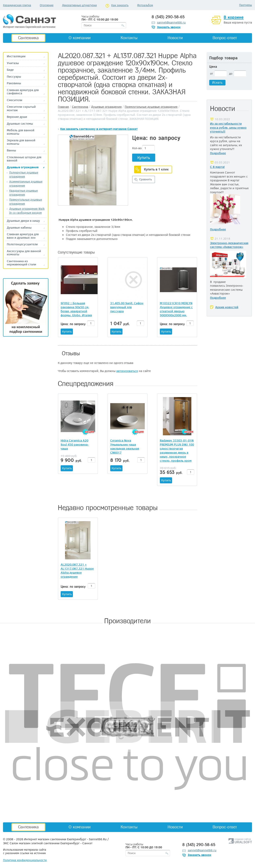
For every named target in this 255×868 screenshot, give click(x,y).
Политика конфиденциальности (25, 860)
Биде (10, 70)
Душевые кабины (19, 228)
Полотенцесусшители (22, 244)
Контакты (129, 38)
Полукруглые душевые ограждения (24, 174)
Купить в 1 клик (156, 169)
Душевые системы (20, 124)
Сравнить (146, 179)
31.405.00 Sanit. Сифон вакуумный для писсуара (127, 307)
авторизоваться (127, 371)
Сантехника (28, 38)
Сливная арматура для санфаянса (23, 92)
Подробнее (218, 153)
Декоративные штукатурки (79, 5)
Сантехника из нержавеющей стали (21, 263)
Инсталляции (16, 56)
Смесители (15, 100)
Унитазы (13, 63)
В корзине (234, 17)
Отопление (47, 5)
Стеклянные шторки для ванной (24, 159)
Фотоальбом (145, 5)
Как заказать (120, 5)
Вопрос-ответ (225, 38)
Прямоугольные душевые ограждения (151, 107)
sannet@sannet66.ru (171, 22)
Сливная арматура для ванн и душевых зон (23, 236)
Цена (213, 67)
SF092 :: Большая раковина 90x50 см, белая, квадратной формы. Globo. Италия (76, 309)
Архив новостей (227, 307)
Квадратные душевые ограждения (23, 193)
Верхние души (17, 117)
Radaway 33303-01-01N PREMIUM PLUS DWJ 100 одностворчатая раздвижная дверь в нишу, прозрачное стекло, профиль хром (177, 450)
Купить (144, 157)
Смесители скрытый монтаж (21, 108)
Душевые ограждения (23, 167)
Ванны (11, 150)
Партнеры (246, 5)
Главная (63, 107)
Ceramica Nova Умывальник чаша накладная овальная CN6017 (125, 446)
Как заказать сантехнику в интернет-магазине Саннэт (99, 129)
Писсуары (14, 77)
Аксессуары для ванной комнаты (24, 253)
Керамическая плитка (17, 5)
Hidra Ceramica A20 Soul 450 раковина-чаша (75, 444)
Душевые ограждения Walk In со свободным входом (27, 211)
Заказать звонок (169, 27)
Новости (175, 38)
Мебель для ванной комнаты (21, 132)
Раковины (14, 83)
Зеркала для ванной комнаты (21, 142)
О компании (80, 38)
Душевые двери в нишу (23, 221)
